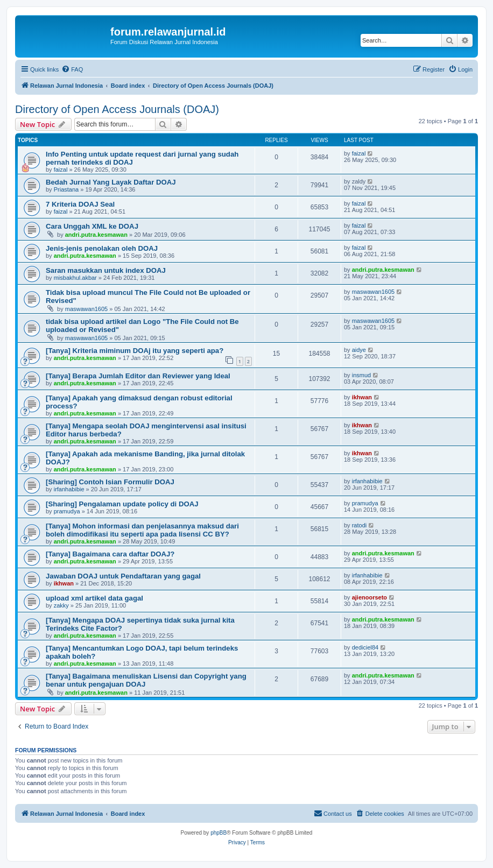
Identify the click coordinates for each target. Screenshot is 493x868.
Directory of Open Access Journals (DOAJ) (117, 109)
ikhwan (362, 397)
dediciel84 (365, 647)
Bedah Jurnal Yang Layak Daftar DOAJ (111, 182)
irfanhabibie (69, 489)
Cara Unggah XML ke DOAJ (92, 226)
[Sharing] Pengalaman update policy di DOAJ (122, 504)
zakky (61, 605)
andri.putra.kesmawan (96, 235)
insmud (361, 375)
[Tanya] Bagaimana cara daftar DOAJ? (110, 554)
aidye (359, 350)
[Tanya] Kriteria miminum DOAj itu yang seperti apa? (135, 351)
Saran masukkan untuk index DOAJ (106, 270)
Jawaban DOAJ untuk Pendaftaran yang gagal (123, 576)
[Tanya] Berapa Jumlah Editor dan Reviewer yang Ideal (138, 376)
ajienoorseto (369, 597)
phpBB (219, 833)
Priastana (66, 189)
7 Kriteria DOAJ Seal (80, 204)
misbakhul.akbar (75, 278)
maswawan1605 (87, 309)
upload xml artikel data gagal (94, 598)
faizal (61, 170)
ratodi (360, 525)
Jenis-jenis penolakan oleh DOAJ (102, 248)
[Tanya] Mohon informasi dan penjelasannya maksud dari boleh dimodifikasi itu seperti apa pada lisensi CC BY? (142, 530)
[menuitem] (72, 69)
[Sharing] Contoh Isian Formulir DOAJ (110, 482)
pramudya (67, 511)
